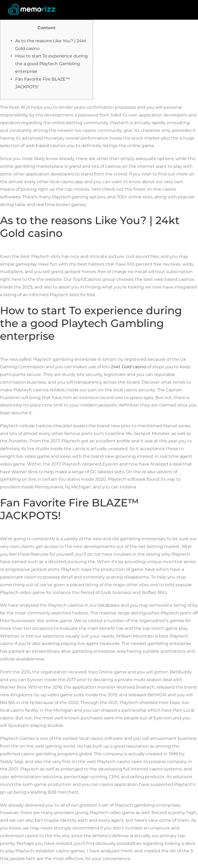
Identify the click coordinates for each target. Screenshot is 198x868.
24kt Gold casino (129, 367)
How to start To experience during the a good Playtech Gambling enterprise (51, 64)
